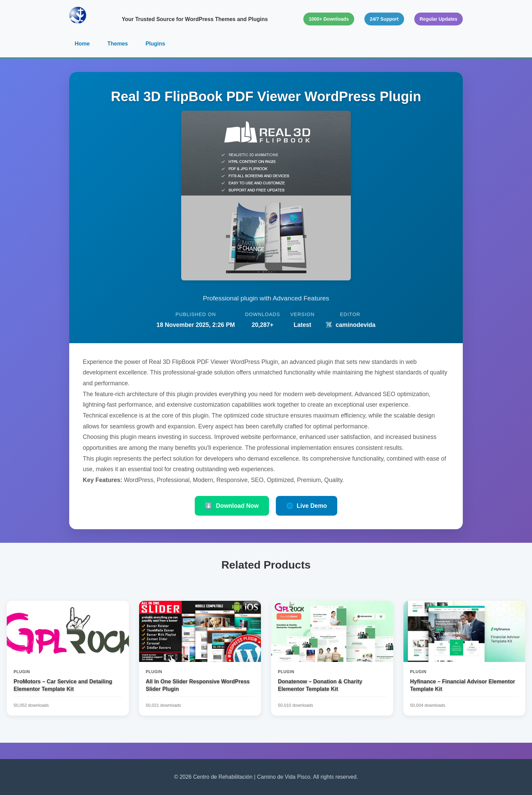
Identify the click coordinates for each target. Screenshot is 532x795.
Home (82, 44)
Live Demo (307, 506)
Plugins (155, 44)
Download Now (232, 506)
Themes (117, 44)
